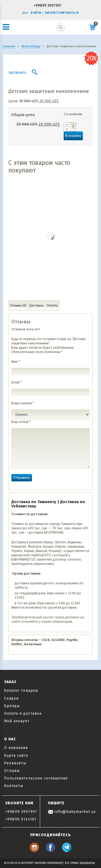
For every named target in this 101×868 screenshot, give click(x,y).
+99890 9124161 (21, 819)
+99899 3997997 (48, 6)
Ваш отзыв (21, 422)
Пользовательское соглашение (36, 778)
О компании (16, 748)
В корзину (73, 136)
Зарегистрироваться (62, 13)
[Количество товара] (70, 127)
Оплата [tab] (52, 306)
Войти (32, 13)
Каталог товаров (21, 691)
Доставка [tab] (36, 306)
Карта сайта (16, 756)
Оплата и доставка (23, 713)
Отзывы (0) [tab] (18, 306)
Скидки (11, 698)
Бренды (12, 706)
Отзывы (12, 771)
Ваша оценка (23, 403)
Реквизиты (15, 763)
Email (17, 382)
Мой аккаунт (17, 721)
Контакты (14, 786)
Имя (16, 362)
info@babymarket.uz (72, 812)
